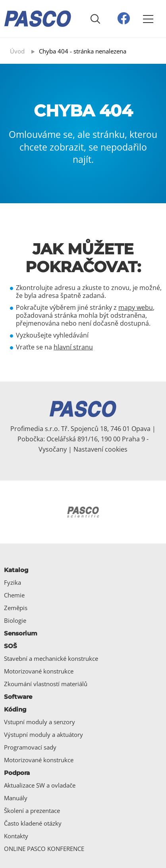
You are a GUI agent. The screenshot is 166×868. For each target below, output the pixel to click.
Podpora (17, 773)
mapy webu (136, 307)
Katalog (16, 570)
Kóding (15, 709)
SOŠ (11, 646)
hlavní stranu (73, 347)
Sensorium (21, 633)
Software (18, 697)
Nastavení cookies (100, 449)
